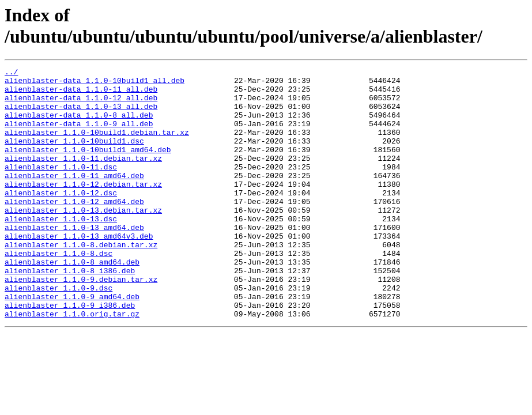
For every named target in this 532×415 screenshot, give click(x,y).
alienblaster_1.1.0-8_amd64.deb (72, 301)
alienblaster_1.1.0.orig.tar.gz (72, 364)
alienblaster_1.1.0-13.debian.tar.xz (83, 239)
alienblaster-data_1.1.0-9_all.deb (79, 135)
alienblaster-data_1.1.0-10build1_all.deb (95, 84)
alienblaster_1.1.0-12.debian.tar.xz (83, 208)
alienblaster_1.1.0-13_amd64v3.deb (79, 270)
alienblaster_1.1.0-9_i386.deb (70, 353)
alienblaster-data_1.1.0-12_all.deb (81, 104)
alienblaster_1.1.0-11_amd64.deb (74, 198)
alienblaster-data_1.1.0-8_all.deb (79, 125)
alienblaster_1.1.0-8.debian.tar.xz (81, 281)
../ (11, 73)
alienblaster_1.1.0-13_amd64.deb (74, 260)
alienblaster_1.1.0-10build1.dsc (74, 156)
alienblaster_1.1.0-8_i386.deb (70, 312)
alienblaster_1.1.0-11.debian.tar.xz (83, 177)
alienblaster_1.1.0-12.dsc (61, 218)
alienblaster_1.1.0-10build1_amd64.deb (88, 167)
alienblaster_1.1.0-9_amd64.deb (72, 343)
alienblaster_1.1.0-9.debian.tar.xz (81, 322)
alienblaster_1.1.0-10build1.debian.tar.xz (97, 146)
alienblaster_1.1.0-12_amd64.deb (74, 229)
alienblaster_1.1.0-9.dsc (59, 333)
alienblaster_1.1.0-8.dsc (59, 291)
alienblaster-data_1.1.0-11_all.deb (81, 94)
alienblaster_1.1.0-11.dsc (61, 187)
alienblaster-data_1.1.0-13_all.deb (81, 115)
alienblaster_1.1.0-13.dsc (61, 250)
